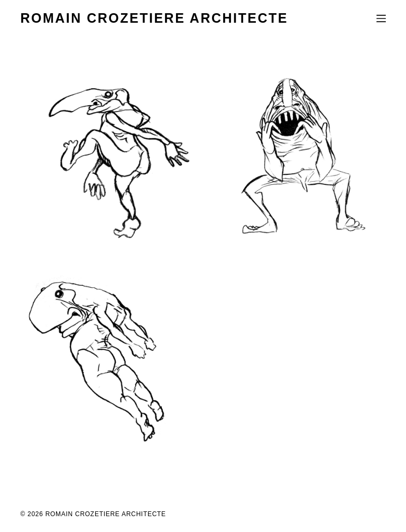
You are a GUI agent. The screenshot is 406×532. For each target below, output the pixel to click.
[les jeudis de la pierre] (108, 156)
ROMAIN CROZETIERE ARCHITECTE (154, 18)
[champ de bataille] (108, 363)
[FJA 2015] (298, 156)
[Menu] (381, 18)
